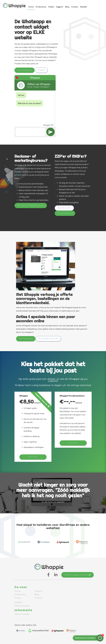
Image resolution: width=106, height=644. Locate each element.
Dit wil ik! (33, 457)
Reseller (84, 7)
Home (31, 7)
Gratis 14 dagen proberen (78, 574)
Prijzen (51, 7)
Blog (67, 7)
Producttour (41, 7)
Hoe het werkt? (65, 208)
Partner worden (22, 605)
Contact (75, 7)
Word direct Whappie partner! (31, 205)
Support (60, 7)
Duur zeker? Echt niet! (49, 338)
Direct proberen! (65, 213)
